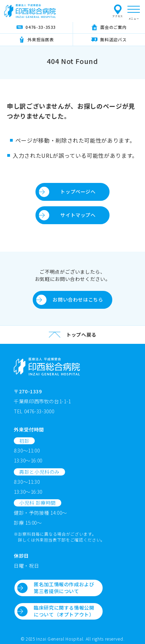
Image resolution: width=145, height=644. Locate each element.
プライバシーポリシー (109, 10)
